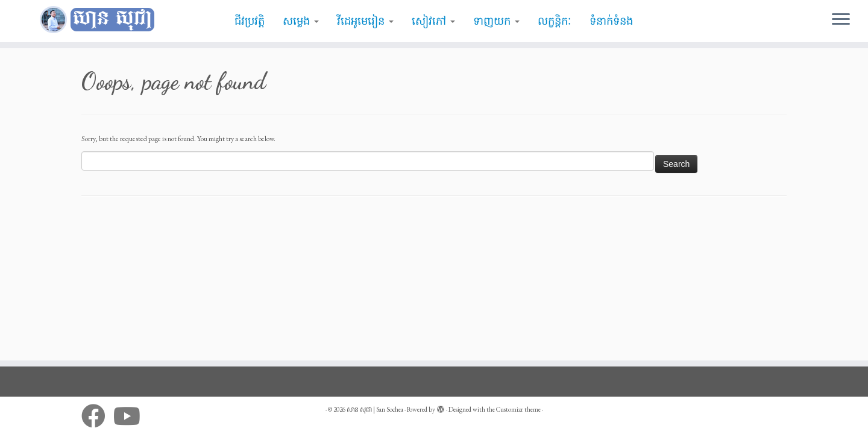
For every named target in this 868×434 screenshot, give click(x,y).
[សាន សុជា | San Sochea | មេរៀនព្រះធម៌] (100, 20)
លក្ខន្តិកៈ (555, 21)
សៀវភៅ (433, 21)
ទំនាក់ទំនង (611, 21)
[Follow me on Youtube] (131, 416)
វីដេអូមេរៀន (365, 21)
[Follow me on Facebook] (97, 416)
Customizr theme (518, 409)
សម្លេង (301, 21)
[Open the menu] (841, 20)
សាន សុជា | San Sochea (375, 409)
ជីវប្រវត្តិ (250, 21)
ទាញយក (496, 21)
